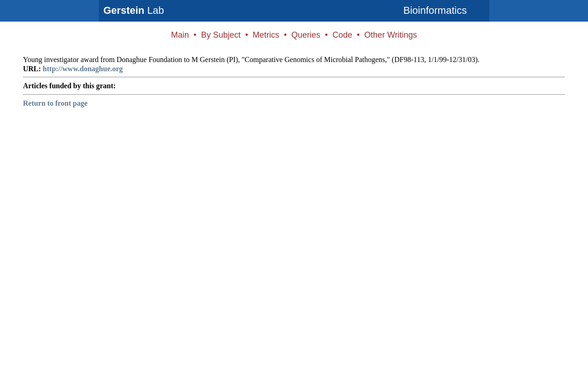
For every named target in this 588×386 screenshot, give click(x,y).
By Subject (221, 35)
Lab (134, 10)
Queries (306, 35)
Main (180, 35)
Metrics (266, 35)
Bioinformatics (435, 10)
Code (342, 35)
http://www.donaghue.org (83, 69)
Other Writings (391, 35)
